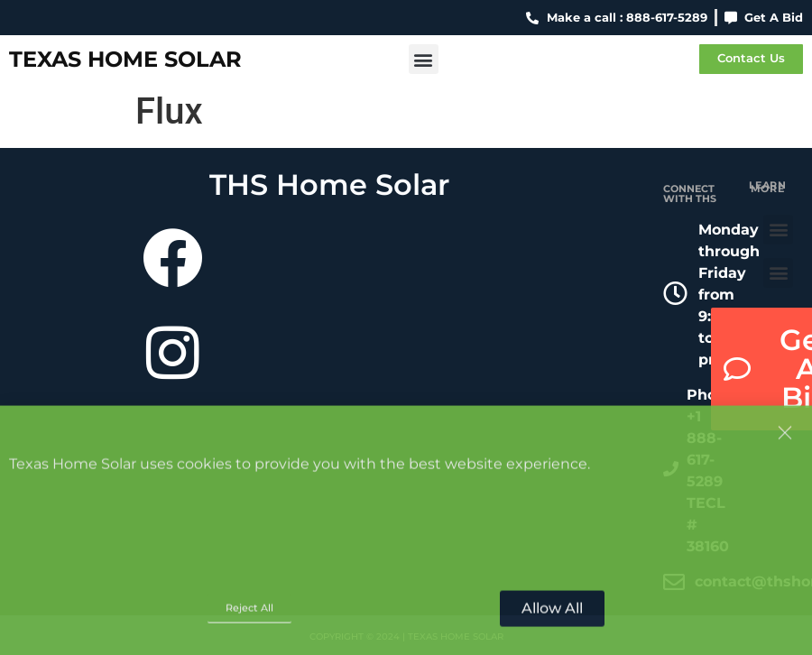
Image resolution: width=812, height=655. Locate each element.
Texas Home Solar (125, 59)
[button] (424, 59)
